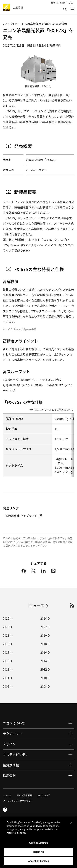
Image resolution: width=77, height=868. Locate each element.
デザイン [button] (9, 744)
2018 (44, 644)
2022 (44, 627)
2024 (44, 618)
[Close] (71, 824)
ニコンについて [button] (14, 723)
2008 (44, 686)
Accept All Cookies (38, 862)
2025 (6, 618)
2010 (44, 678)
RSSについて (44, 795)
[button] (65, 9)
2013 (6, 669)
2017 (6, 652)
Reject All (38, 853)
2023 (6, 627)
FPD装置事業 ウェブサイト (22, 516)
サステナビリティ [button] (16, 754)
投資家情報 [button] (11, 765)
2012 (44, 669)
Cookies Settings (38, 844)
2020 (44, 635)
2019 (6, 644)
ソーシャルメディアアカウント (18, 801)
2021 (6, 635)
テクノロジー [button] (12, 734)
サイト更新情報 (24, 795)
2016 (44, 652)
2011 (6, 678)
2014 (44, 661)
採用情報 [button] (9, 775)
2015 (6, 661)
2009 (6, 686)
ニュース (37, 605)
